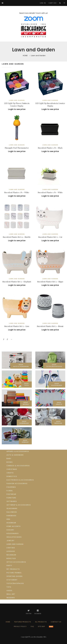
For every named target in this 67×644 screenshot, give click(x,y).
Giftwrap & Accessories (19, 505)
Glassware (12, 508)
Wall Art (11, 594)
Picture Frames (14, 573)
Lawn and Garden (15, 544)
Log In (43, 3)
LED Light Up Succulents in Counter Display (50, 104)
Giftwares (12, 501)
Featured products (23, 622)
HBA (8, 519)
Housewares (13, 533)
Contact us (56, 622)
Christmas (12, 469)
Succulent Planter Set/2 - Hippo (50, 282)
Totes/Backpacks (15, 583)
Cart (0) (53, 3)
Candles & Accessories (18, 466)
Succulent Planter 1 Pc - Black (50, 148)
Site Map (41, 626)
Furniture (11, 498)
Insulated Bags (14, 537)
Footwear (11, 494)
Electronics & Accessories (20, 480)
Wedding (11, 598)
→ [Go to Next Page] (11, 339)
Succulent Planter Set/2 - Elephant (17, 282)
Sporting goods (15, 576)
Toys (9, 587)
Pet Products (13, 569)
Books (10, 462)
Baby (9, 459)
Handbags (11, 516)
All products (41, 622)
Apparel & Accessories (18, 451)
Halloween (12, 512)
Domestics (12, 476)
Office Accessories (16, 562)
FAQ (32, 626)
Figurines (11, 487)
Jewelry (10, 541)
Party (9, 566)
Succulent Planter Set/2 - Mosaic (50, 326)
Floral (10, 491)
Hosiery (10, 530)
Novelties (11, 558)
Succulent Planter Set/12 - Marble (17, 237)
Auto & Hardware (15, 455)
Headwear (11, 523)
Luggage (11, 551)
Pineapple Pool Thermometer (17, 148)
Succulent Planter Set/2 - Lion (17, 326)
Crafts (10, 473)
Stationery (12, 580)
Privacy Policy (20, 626)
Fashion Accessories (17, 484)
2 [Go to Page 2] (7, 339)
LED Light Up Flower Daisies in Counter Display (17, 104)
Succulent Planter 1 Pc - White (17, 192)
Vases (9, 591)
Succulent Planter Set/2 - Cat (50, 237)
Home (25, 56)
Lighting (11, 548)
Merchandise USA (40, 637)
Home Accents (14, 526)
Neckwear (11, 555)
